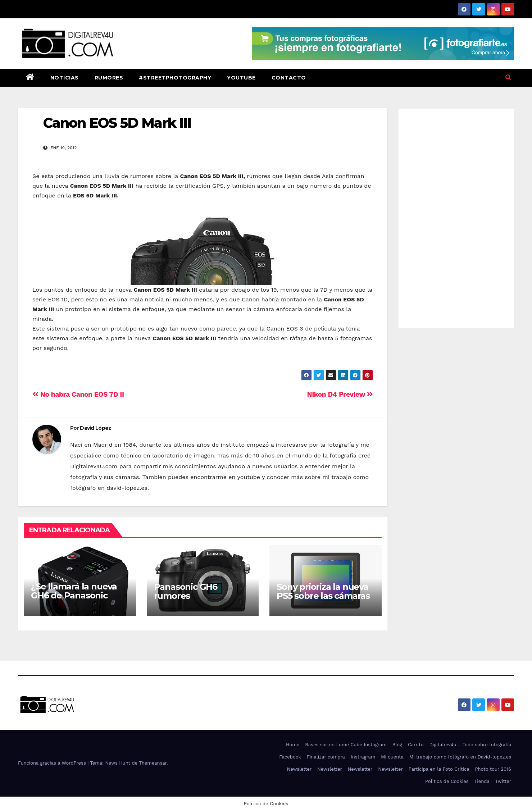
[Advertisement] (456, 217)
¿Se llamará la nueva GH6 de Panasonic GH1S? (74, 595)
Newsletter (299, 769)
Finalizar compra (326, 757)
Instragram (363, 757)
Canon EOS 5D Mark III (117, 123)
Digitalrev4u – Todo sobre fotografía (470, 745)
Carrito (416, 745)
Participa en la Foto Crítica (439, 769)
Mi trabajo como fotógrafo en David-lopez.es (460, 757)
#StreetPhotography (175, 78)
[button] (508, 78)
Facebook (290, 757)
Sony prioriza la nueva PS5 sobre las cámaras (323, 591)
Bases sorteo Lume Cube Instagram (346, 745)
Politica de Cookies (447, 781)
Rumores (109, 78)
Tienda (482, 781)
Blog (397, 745)
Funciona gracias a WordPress (53, 763)
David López (96, 428)
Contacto (289, 78)
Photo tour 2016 (493, 769)
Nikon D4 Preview (340, 394)
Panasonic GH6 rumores (186, 591)
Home (293, 745)
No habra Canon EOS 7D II (78, 394)
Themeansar (153, 763)
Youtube (241, 78)
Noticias (65, 78)
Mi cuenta (392, 757)
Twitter (503, 781)
